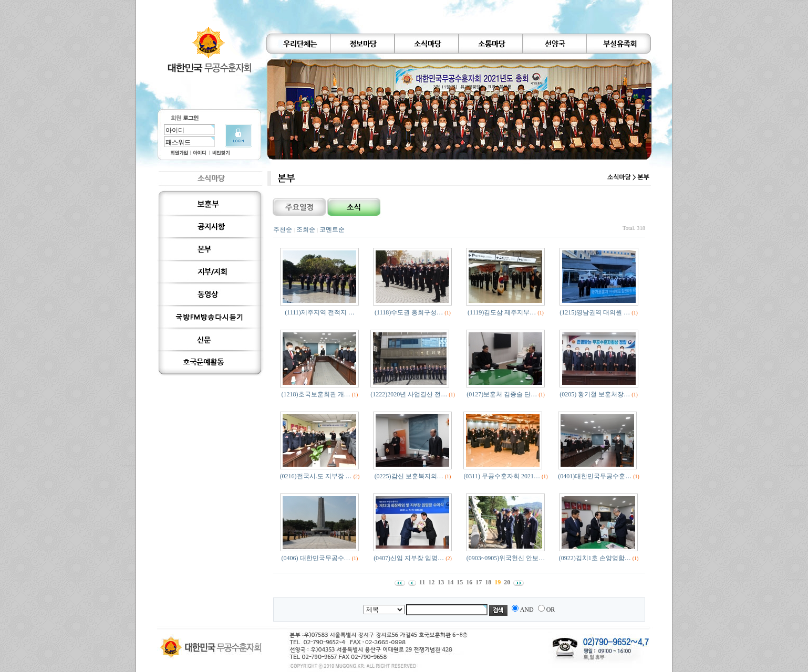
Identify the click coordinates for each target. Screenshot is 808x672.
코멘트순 (332, 229)
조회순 (306, 229)
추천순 (283, 229)
